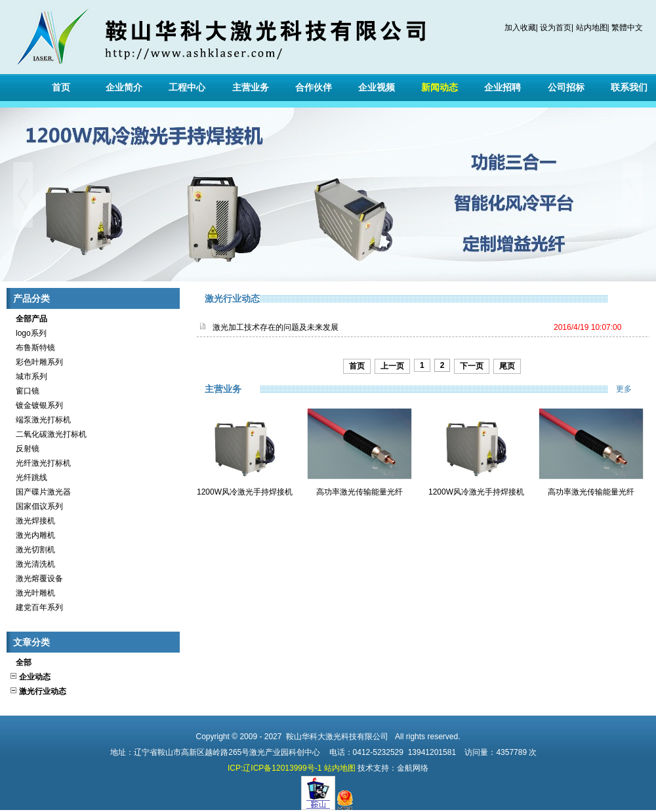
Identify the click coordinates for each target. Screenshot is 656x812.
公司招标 (566, 87)
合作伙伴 (314, 87)
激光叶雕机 (32, 593)
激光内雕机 (32, 535)
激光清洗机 (32, 564)
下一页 (472, 366)
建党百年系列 (36, 607)
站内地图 (592, 28)
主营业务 (251, 87)
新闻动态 (440, 87)
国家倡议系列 (36, 506)
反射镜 (24, 449)
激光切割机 (32, 550)
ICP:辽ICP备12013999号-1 (275, 768)
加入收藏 (520, 28)
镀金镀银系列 (36, 405)
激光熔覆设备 (36, 579)
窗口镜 (24, 391)
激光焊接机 (32, 521)
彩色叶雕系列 (36, 362)
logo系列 (28, 333)
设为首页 (556, 28)
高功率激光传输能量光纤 (359, 492)
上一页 (392, 366)
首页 (61, 87)
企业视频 (377, 87)
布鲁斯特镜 (32, 348)
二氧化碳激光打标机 (48, 434)
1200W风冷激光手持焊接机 (245, 492)
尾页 (507, 366)
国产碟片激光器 (40, 492)
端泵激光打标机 (40, 420)
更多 (633, 389)
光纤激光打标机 (40, 463)
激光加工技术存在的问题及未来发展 (276, 327)
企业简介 (124, 87)
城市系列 (28, 376)
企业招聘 (502, 87)
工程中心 (187, 87)
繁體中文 (627, 28)
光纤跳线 (28, 477)
